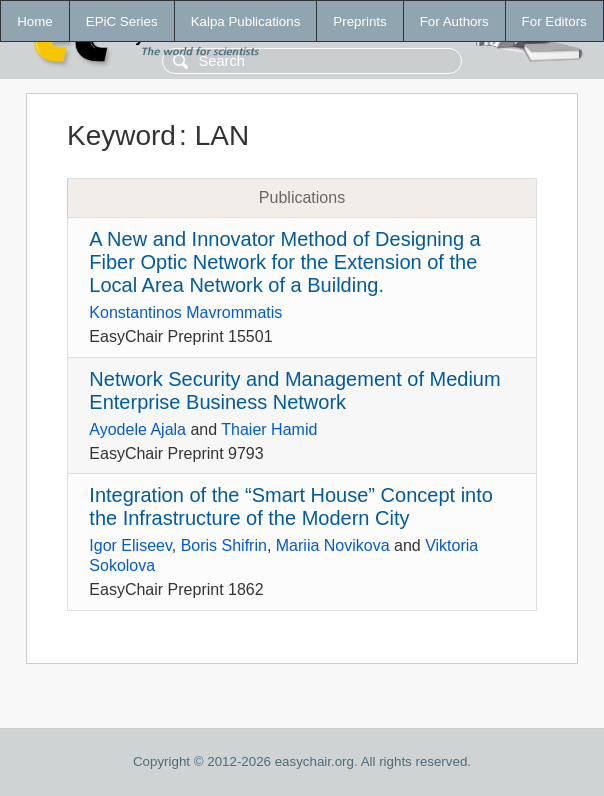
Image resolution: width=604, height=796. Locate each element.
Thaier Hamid (269, 429)
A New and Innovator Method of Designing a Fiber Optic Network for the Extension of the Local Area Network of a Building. (284, 262)
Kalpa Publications (246, 21)
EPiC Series (122, 21)
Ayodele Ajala (137, 429)
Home (35, 21)
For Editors (554, 21)
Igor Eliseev (130, 545)
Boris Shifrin (224, 545)
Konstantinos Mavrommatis (185, 312)
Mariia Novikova (333, 545)
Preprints (359, 21)
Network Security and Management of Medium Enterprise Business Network (294, 390)
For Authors (454, 21)
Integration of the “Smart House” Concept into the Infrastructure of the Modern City (291, 506)
